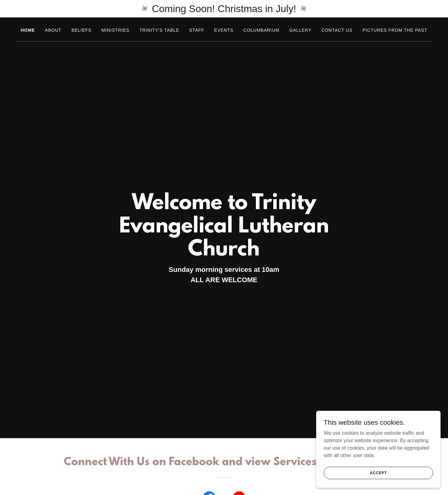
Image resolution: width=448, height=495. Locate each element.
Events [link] (224, 30)
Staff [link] (197, 30)
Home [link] (28, 30)
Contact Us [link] (337, 30)
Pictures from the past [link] (395, 30)
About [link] (53, 30)
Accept (378, 473)
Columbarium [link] (261, 30)
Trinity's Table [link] (159, 30)
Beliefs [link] (82, 30)
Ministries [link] (115, 30)
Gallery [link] (300, 30)
